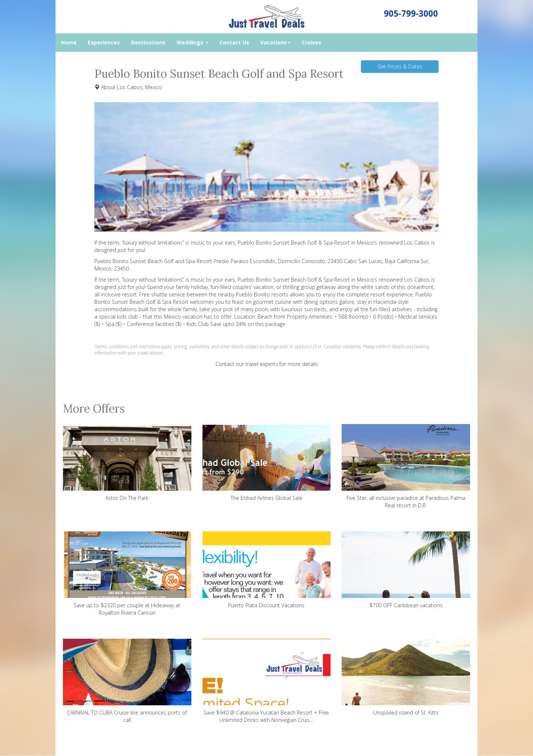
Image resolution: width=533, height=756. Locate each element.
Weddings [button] (192, 42)
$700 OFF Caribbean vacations (406, 570)
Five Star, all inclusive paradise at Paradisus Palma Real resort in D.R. (406, 466)
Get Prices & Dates (400, 66)
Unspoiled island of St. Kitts (406, 677)
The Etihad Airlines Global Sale (267, 463)
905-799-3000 (411, 14)
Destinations (148, 42)
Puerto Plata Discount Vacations (267, 570)
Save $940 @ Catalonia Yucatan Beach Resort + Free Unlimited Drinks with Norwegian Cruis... (267, 681)
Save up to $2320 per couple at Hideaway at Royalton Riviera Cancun (127, 574)
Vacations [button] (275, 42)
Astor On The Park (127, 463)
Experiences (104, 42)
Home (69, 42)
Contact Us (234, 42)
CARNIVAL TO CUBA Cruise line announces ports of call (127, 681)
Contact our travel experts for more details (267, 364)
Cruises (311, 42)
